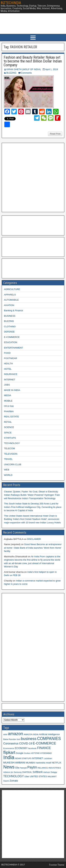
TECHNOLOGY (12, 443)
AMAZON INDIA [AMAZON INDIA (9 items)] (31, 734)
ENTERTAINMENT (13, 348)
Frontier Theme (57, 865)
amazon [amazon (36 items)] (16, 734)
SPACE (8, 433)
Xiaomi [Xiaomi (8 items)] (6, 781)
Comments (26, 73)
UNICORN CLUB (13, 464)
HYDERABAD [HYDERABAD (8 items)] (46, 753)
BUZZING (11, 73)
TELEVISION (11, 454)
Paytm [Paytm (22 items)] (32, 767)
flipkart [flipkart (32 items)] (9, 752)
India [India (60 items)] (9, 757)
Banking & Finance (13, 310)
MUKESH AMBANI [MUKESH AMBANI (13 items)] (14, 762)
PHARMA (9, 411)
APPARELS (10, 295)
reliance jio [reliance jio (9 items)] (8, 772)
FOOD (7, 353)
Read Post (55, 134)
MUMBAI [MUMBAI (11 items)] (31, 763)
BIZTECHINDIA (11, 3)
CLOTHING (10, 326)
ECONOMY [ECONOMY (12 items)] (21, 748)
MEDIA (8, 395)
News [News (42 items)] (9, 767)
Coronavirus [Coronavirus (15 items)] (11, 743)
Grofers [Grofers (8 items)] (27, 753)
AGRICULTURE (12, 289)
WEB (7, 470)
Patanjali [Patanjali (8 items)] (23, 768)
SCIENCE (9, 427)
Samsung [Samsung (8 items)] (18, 772)
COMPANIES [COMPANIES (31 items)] (49, 739)
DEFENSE (9, 332)
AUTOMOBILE (11, 300)
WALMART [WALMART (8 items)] (52, 776)
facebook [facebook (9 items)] (32, 748)
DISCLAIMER (34, 539)
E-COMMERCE (12, 337)
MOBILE (8, 401)
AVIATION (9, 305)
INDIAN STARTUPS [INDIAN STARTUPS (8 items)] (23, 758)
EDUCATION (11, 342)
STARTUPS (10, 438)
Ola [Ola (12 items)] (17, 768)
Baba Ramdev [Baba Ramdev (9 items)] (10, 739)
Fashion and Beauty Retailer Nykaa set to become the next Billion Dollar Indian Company (33, 61)
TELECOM (9, 448)
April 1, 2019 (51, 69)
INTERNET (10, 380)
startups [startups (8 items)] (47, 772)
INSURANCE (11, 374)
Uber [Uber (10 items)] (27, 776)
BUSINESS (10, 316)
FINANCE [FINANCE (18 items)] (44, 748)
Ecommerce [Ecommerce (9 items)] (9, 748)
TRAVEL (8, 459)
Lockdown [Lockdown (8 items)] (48, 758)
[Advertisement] (33, 177)
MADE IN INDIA (12, 390)
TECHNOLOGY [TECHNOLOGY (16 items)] (14, 776)
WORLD (8, 475)
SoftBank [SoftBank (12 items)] (38, 772)
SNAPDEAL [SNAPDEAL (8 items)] (27, 772)
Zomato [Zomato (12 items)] (14, 781)
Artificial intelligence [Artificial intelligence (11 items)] (49, 734)
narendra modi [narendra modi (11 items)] (43, 763)
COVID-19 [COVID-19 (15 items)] (26, 743)
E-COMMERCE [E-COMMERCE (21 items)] (44, 743)
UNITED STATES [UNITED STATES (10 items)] (38, 776)
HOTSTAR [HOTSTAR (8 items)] (35, 753)
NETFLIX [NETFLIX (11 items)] (56, 763)
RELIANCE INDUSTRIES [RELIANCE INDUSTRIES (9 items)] (49, 768)
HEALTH (8, 364)
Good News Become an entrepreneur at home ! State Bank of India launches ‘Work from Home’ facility (33, 548)
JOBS (7, 385)
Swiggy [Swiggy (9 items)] (54, 772)
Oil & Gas (9, 406)
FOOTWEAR (11, 358)
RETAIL (8, 422)
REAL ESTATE (11, 417)
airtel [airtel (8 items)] (5, 734)
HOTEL (8, 369)
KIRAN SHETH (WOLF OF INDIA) (24, 69)
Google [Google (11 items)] (20, 753)
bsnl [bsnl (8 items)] (19, 739)
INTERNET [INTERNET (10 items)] (38, 758)
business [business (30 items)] (29, 739)
